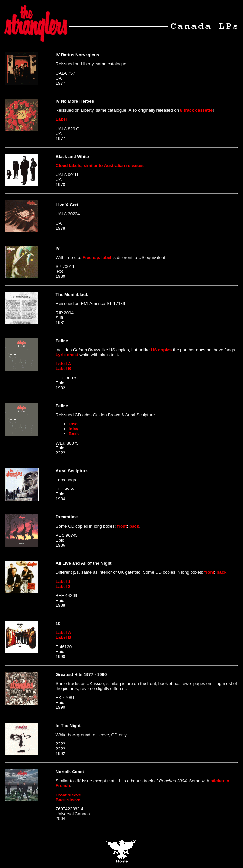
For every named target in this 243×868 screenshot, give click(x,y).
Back (74, 434)
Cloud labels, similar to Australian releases (100, 166)
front (122, 526)
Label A (64, 364)
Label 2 (63, 586)
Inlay (74, 429)
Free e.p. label (97, 258)
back (134, 526)
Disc (73, 424)
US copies (161, 350)
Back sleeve (68, 800)
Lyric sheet (67, 355)
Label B (64, 369)
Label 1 (63, 582)
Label (61, 119)
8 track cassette (196, 110)
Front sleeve (69, 795)
